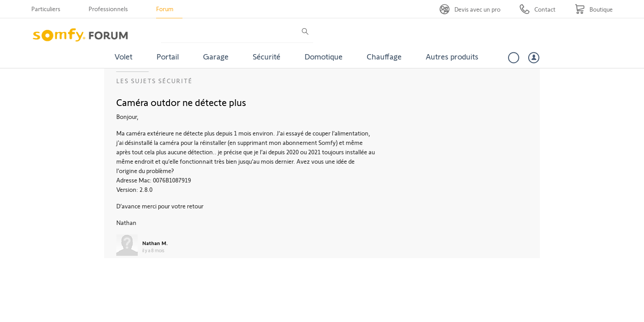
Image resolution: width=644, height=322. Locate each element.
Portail (168, 56)
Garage (216, 56)
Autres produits (452, 56)
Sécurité (267, 56)
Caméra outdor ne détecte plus (181, 102)
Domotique (324, 56)
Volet (123, 56)
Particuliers (46, 9)
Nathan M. (155, 243)
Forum (165, 9)
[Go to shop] (594, 9)
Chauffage (384, 56)
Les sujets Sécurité (155, 81)
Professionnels (108, 9)
